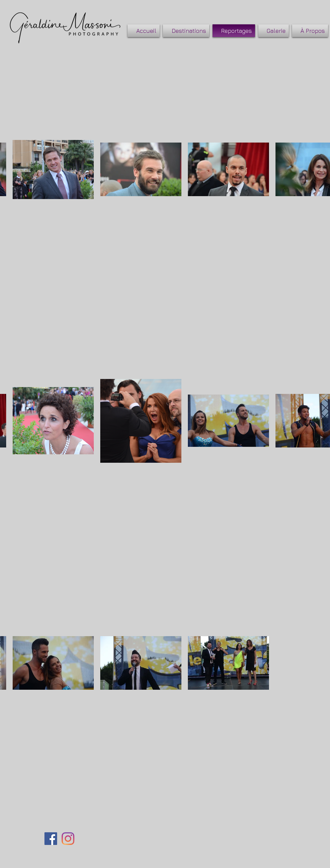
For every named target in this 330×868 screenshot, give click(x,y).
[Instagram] (68, 839)
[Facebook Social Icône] (51, 839)
